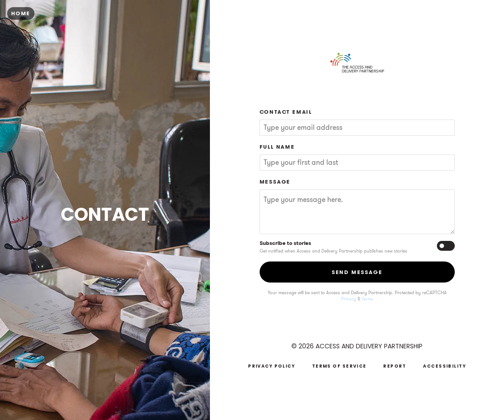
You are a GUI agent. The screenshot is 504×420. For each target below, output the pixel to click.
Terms (367, 299)
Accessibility (444, 366)
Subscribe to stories (285, 243)
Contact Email (286, 112)
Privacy (349, 299)
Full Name (277, 147)
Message (275, 182)
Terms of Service (339, 366)
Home (21, 13)
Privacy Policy (271, 366)
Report (395, 366)
